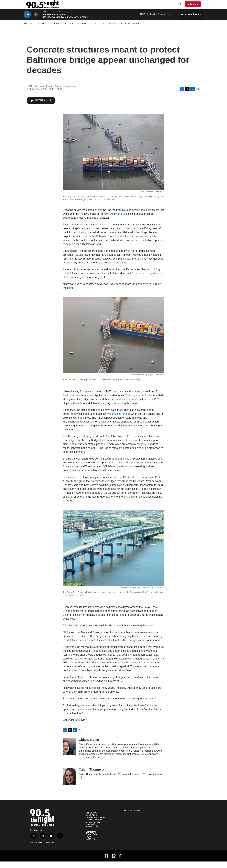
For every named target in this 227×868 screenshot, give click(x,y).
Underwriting (91, 831)
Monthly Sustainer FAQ (96, 824)
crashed (73, 410)
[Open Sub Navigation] (34, 30)
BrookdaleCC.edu (132, 817)
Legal (88, 843)
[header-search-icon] (181, 8)
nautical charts (139, 669)
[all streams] (191, 21)
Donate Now (91, 819)
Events (86, 30)
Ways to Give (92, 833)
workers (120, 220)
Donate (196, 8)
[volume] (36, 21)
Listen (42, 30)
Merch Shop (91, 822)
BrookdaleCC (134, 30)
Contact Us (115, 30)
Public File (90, 845)
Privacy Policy (92, 841)
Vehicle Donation (93, 829)
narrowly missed (144, 243)
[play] (27, 21)
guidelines (123, 473)
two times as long (117, 420)
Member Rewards (94, 826)
